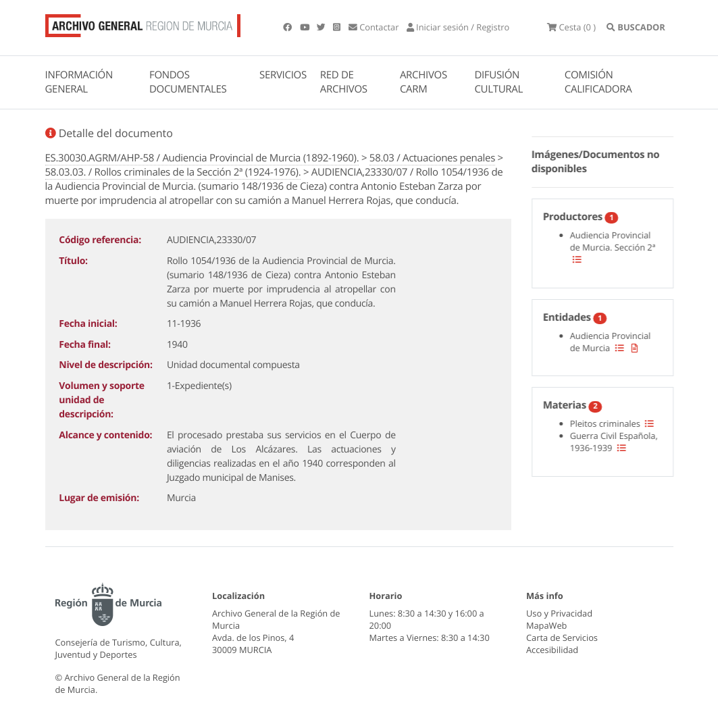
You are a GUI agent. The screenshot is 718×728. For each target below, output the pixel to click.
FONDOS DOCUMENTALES (188, 82)
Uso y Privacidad (559, 613)
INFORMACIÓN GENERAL (79, 82)
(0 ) (571, 27)
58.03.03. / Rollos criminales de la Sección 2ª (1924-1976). (173, 172)
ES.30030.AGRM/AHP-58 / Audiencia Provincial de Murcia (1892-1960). (202, 158)
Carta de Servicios (562, 638)
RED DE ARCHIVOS (344, 82)
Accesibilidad (552, 650)
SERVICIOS (283, 75)
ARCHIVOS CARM (424, 82)
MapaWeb (546, 625)
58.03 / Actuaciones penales (432, 158)
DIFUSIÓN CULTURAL (498, 82)
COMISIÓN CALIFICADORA (598, 82)
